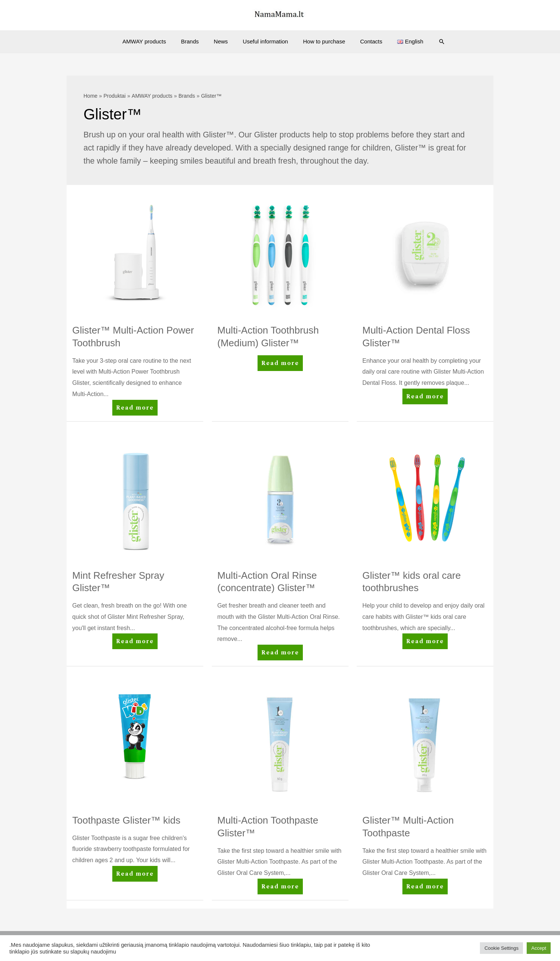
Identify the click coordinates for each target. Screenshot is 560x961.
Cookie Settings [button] (501, 948)
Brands (198, 41)
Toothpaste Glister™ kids (126, 820)
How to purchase (320, 41)
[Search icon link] (429, 42)
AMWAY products (155, 41)
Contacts (364, 41)
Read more (136, 409)
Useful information (266, 41)
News (225, 41)
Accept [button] (539, 948)
